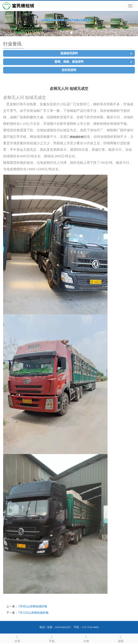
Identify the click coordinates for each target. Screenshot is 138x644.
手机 (52, 638)
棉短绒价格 (77, 137)
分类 (86, 638)
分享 (17, 638)
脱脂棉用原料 (69, 53)
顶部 (121, 638)
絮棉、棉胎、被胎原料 (69, 62)
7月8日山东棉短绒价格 (33, 606)
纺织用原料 (69, 70)
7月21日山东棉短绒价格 (33, 613)
